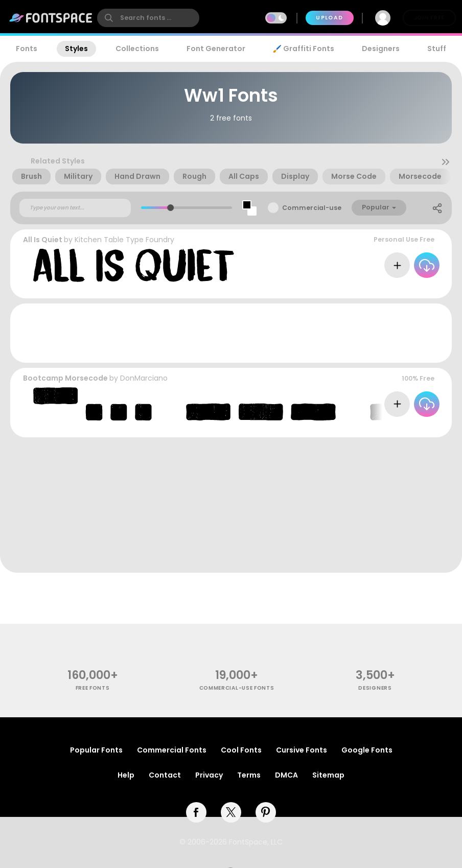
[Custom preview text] (75, 208)
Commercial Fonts (172, 750)
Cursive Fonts (302, 750)
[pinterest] (266, 812)
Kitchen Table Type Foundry (124, 240)
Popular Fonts (96, 750)
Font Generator (216, 49)
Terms (249, 775)
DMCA (286, 775)
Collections (137, 49)
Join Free (429, 18)
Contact (165, 775)
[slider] (170, 208)
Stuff (437, 49)
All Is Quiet (43, 240)
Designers (381, 49)
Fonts (27, 49)
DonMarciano (144, 378)
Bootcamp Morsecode (65, 378)
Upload (329, 18)
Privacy (209, 775)
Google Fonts (367, 750)
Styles (76, 49)
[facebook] (196, 812)
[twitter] (231, 812)
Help (126, 775)
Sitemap (328, 775)
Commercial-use (312, 208)
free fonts (93, 688)
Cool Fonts (241, 750)
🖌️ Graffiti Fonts (304, 49)
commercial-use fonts (237, 688)
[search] (148, 18)
